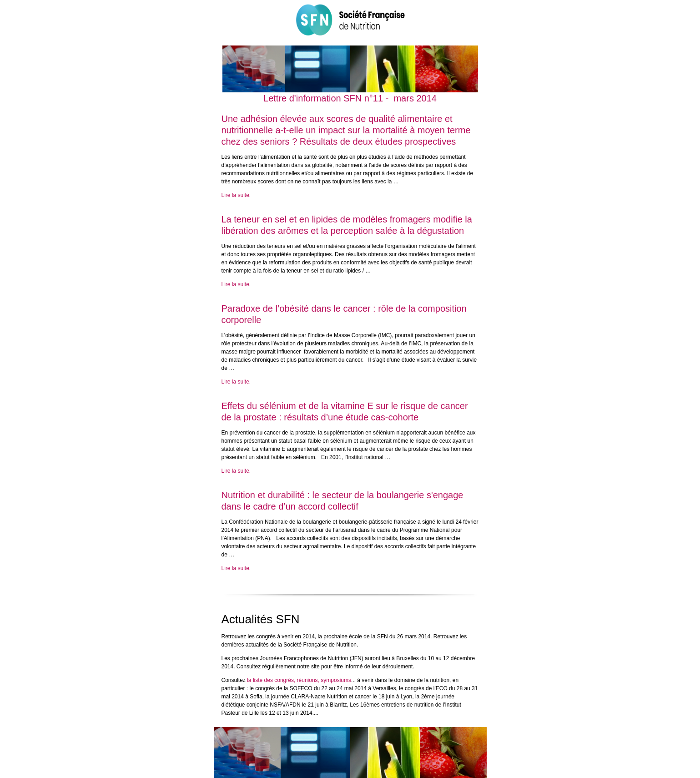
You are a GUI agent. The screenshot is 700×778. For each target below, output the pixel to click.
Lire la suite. (236, 195)
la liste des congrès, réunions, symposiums (299, 680)
